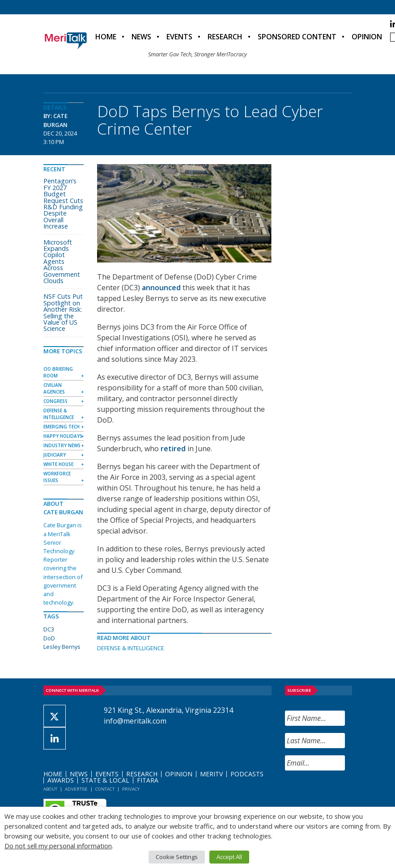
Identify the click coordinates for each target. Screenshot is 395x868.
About (50, 789)
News (141, 37)
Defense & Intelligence (131, 648)
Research (225, 37)
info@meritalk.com (135, 721)
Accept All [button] (229, 857)
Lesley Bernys (62, 647)
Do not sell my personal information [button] (58, 846)
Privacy (131, 789)
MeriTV (211, 774)
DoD (49, 638)
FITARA (148, 780)
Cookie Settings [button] (177, 857)
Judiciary (55, 455)
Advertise (76, 789)
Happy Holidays (63, 436)
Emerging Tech (62, 427)
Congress (55, 401)
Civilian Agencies (54, 388)
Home (106, 37)
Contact (105, 789)
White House (58, 464)
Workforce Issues (57, 477)
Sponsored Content (297, 37)
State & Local (105, 780)
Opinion (367, 37)
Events (179, 37)
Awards (61, 780)
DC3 (49, 629)
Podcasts (247, 774)
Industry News (62, 445)
